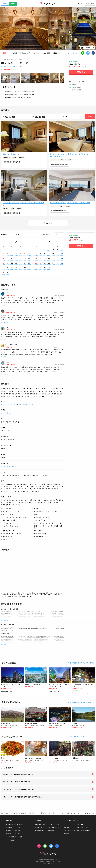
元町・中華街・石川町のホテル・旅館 (81, 663)
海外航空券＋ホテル (12, 824)
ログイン (81, 4)
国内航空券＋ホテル (54, 827)
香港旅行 (9, 834)
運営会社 (66, 834)
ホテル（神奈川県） (8, 466)
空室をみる (81, 72)
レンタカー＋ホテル (54, 824)
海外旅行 (5, 4)
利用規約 (66, 827)
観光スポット (52, 831)
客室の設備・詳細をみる (12, 162)
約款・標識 (80, 824)
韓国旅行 (9, 831)
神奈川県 (4, 67)
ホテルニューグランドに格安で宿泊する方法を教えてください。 (23, 797)
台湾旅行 (18, 831)
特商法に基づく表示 (83, 827)
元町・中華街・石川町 (16, 67)
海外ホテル (22, 824)
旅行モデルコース (40, 831)
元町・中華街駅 (6, 413)
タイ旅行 (18, 834)
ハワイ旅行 (10, 827)
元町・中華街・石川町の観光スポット (81, 702)
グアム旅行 (18, 827)
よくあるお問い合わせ (83, 831)
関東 (3, 404)
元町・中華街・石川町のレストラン (82, 737)
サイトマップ (68, 824)
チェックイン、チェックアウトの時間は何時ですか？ (19, 789)
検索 (90, 116)
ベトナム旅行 (10, 837)
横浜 (15, 404)
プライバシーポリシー (70, 831)
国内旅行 (13, 4)
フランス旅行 (10, 840)
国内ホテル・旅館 (40, 824)
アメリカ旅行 (19, 837)
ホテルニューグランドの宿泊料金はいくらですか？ (19, 774)
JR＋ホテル (38, 827)
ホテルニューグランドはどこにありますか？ (16, 782)
